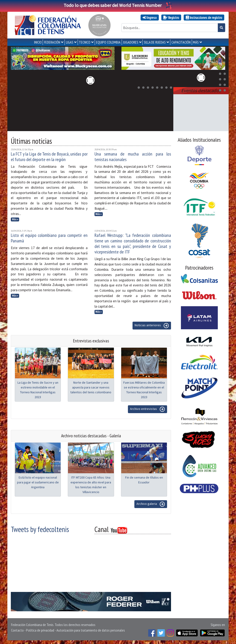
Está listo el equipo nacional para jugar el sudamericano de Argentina (38, 482)
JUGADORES (131, 42)
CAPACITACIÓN (181, 42)
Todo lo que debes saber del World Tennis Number (118, 5)
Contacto (17, 630)
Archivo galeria (151, 504)
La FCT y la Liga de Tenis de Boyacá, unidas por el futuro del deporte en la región (49, 157)
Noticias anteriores (152, 326)
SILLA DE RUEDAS (155, 42)
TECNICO (85, 42)
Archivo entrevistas (147, 409)
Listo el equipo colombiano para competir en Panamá (49, 238)
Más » (15, 219)
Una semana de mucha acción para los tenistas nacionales (133, 157)
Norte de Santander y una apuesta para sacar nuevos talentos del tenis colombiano (91, 387)
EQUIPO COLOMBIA (108, 42)
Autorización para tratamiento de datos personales (91, 630)
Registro (171, 18)
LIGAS (70, 42)
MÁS (196, 42)
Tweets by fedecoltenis (40, 529)
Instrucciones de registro (204, 18)
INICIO (38, 42)
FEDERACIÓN (52, 42)
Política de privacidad (40, 630)
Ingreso (150, 18)
